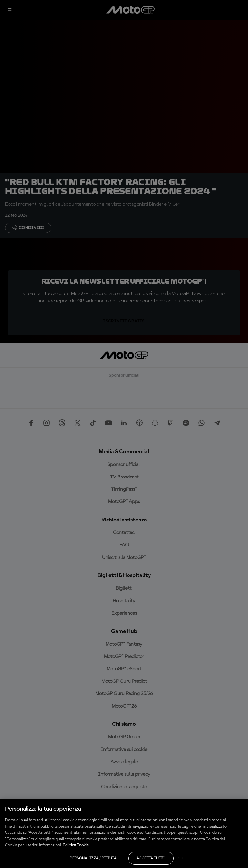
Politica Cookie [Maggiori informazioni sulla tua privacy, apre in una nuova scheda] (76, 845)
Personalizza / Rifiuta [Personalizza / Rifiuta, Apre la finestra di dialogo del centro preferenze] (93, 858)
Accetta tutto (151, 858)
